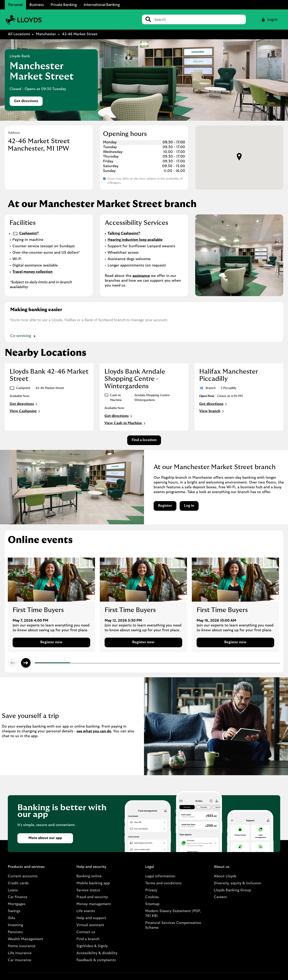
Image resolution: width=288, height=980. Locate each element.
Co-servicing (24, 336)
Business (37, 5)
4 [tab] (141, 663)
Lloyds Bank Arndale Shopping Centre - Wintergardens (135, 379)
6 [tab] (212, 663)
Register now (51, 642)
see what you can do (94, 731)
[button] (239, 157)
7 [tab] (247, 663)
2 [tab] (71, 663)
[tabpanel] (51, 605)
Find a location (144, 440)
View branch (212, 411)
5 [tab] (176, 663)
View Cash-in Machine (125, 423)
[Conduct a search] (198, 19)
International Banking (102, 5)
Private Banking (64, 5)
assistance (141, 276)
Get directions (28, 102)
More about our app (45, 838)
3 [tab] (106, 663)
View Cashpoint (25, 411)
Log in (189, 506)
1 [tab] (36, 663)
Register (165, 506)
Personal (15, 5)
